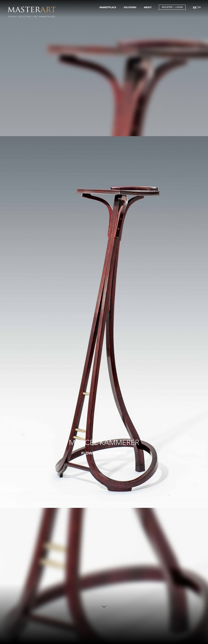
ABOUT (148, 7)
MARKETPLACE (108, 7)
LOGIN (179, 7)
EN (195, 7)
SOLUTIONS (130, 7)
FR (199, 7)
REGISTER (167, 7)
